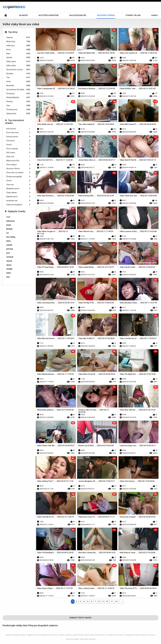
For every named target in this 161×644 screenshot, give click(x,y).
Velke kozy (18, 46)
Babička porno (18, 197)
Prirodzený (18, 94)
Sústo (18, 82)
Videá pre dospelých (72, 639)
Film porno (18, 141)
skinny (9, 265)
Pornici (18, 145)
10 (107, 601)
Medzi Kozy (18, 42)
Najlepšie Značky (17, 211)
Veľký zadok (18, 62)
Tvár (18, 78)
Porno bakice (18, 165)
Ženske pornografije (18, 177)
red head (10, 257)
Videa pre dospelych (18, 205)
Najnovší (23, 15)
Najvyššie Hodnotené (48, 15)
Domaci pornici (18, 137)
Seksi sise (18, 157)
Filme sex (18, 185)
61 (117, 601)
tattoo (9, 273)
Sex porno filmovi (18, 169)
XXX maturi (18, 153)
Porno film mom (18, 133)
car (8, 233)
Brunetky (18, 74)
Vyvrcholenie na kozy (18, 70)
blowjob (9, 229)
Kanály (155, 15)
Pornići (18, 181)
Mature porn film (18, 161)
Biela (18, 54)
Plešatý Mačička (18, 98)
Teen (18, 106)
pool (8, 253)
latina (8, 241)
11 (112, 601)
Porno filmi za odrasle (18, 173)
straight (9, 269)
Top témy (13, 32)
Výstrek (18, 58)
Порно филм (18, 193)
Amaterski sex (18, 201)
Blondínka (18, 86)
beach (9, 225)
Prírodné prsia (18, 110)
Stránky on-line (133, 15)
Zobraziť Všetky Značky (80, 618)
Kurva (18, 50)
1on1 (8, 217)
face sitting (11, 237)
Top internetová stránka (14, 122)
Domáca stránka (6, 15)
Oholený (18, 102)
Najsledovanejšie (78, 15)
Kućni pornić (18, 129)
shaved (9, 261)
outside (9, 245)
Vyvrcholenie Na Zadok (18, 90)
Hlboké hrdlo (18, 114)
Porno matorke (18, 149)
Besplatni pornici (18, 189)
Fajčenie (18, 38)
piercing (9, 249)
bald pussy (11, 221)
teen (8, 277)
